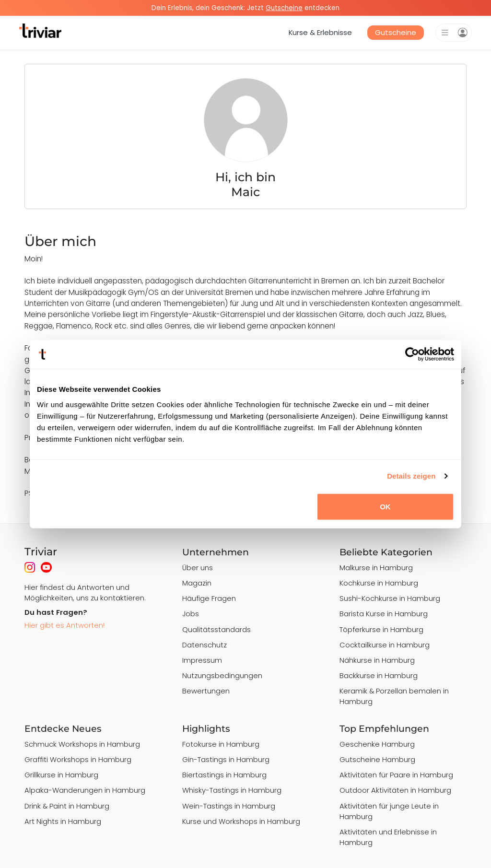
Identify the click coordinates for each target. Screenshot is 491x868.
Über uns (198, 568)
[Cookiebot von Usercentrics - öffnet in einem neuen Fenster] (412, 354)
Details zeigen (411, 476)
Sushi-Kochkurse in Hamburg (390, 598)
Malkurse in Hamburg (376, 568)
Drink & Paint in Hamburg (67, 806)
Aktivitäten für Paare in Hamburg (396, 775)
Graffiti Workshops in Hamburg (78, 759)
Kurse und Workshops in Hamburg (241, 821)
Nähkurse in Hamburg (377, 660)
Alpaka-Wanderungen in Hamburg (85, 790)
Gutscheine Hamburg (377, 759)
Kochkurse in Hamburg (379, 583)
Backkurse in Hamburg (379, 675)
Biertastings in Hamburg (224, 775)
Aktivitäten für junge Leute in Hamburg (389, 811)
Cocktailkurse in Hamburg (385, 645)
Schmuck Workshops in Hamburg (82, 744)
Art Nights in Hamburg (63, 821)
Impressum (202, 660)
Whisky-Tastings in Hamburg (232, 790)
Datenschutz (205, 645)
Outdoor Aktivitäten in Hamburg (395, 790)
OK (385, 506)
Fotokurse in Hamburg (221, 744)
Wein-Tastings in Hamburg (229, 806)
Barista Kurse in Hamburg (384, 614)
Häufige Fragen (209, 598)
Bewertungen (206, 691)
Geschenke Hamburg (377, 744)
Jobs (191, 614)
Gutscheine (396, 32)
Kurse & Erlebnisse (320, 32)
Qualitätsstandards (216, 629)
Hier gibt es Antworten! (64, 625)
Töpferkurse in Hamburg (381, 629)
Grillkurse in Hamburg (61, 775)
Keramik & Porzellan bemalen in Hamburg (394, 696)
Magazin (197, 583)
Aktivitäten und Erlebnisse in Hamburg (388, 837)
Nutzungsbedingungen (222, 675)
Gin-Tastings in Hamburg (226, 759)
